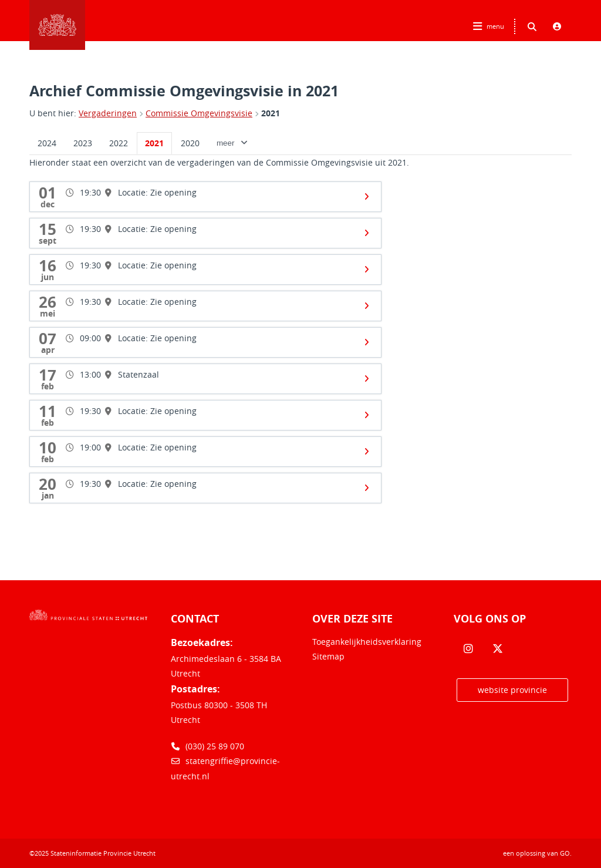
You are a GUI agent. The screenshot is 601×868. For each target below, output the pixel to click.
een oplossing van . (537, 853)
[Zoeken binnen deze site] (532, 26)
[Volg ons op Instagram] (468, 649)
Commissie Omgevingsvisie (199, 113)
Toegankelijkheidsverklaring (367, 642)
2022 (119, 143)
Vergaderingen (108, 113)
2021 (271, 113)
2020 (190, 143)
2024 (47, 143)
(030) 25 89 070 (207, 746)
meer (233, 143)
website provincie (512, 690)
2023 (83, 143)
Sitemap (328, 656)
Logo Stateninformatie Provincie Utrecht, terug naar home (57, 25)
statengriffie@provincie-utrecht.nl (225, 768)
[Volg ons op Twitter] (498, 649)
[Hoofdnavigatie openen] (490, 26)
